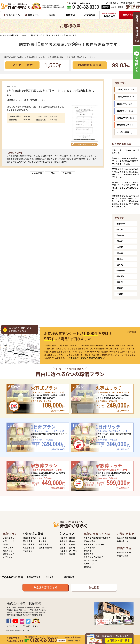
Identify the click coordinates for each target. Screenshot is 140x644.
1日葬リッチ (123, 111)
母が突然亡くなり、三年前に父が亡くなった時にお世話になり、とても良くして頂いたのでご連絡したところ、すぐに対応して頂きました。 (125, 201)
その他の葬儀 (123, 132)
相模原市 (121, 224)
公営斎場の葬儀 (33, 534)
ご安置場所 (90, 15)
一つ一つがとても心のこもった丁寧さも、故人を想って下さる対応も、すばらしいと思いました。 (125, 187)
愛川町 (120, 265)
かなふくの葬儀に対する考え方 (97, 538)
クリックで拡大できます (85, 144)
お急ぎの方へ (129, 15)
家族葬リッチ (123, 125)
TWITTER (28, 621)
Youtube (15, 621)
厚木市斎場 (28, 541)
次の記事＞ (68, 173)
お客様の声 (13, 35)
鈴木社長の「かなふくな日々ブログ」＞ (87, 358)
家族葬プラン (123, 118)
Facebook (9, 621)
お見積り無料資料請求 (126, 538)
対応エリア (67, 534)
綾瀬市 (120, 259)
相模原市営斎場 (30, 538)
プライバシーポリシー (31, 626)
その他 (120, 294)
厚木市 (120, 241)
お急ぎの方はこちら (45, 587)
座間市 (120, 229)
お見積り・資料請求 (118, 640)
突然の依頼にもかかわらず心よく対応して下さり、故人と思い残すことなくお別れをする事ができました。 (125, 173)
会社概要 (72, 3)
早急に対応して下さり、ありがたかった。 (125, 152)
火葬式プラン (123, 90)
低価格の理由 (90, 541)
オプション (8, 557)
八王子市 (121, 271)
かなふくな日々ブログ (93, 557)
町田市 (120, 253)
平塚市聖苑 (28, 551)
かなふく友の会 (91, 560)
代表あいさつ (90, 564)
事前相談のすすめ (125, 553)
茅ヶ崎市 (121, 276)
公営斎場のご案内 (12, 577)
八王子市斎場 (29, 548)
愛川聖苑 (43, 541)
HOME (3, 35)
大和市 (120, 247)
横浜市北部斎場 (45, 548)
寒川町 (120, 282)
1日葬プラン (123, 104)
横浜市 (120, 288)
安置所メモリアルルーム (94, 544)
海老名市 (121, 235)
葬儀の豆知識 (123, 556)
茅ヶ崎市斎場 (29, 544)
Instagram (22, 621)
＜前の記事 (37, 173)
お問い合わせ (85, 3)
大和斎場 (43, 538)
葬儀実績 (70, 15)
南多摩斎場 (44, 544)
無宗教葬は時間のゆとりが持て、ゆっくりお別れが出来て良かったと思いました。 (125, 161)
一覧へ (52, 173)
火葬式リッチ (123, 97)
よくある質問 (90, 548)
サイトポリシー (13, 626)
